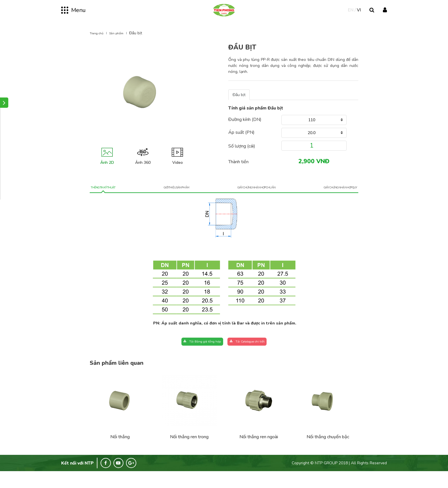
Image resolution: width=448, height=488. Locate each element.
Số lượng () (242, 154)
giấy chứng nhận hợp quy (330, 199)
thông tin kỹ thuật (111, 199)
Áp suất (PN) (241, 140)
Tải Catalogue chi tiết (258, 355)
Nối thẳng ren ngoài (259, 452)
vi (359, 17)
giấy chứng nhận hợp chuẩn (249, 199)
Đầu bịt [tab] (239, 103)
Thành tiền (238, 170)
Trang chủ (99, 41)
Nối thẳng (120, 452)
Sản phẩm (123, 41)
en (351, 17)
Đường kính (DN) (245, 128)
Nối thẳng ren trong (189, 452)
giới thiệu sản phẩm (175, 199)
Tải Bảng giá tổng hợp (191, 355)
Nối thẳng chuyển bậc (328, 452)
